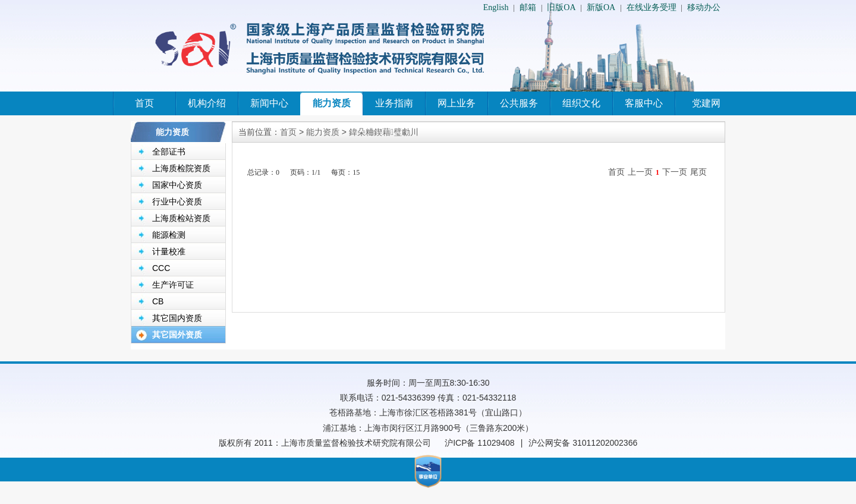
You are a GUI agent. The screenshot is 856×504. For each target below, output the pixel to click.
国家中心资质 (177, 185)
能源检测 (169, 235)
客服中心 (644, 103)
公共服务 (519, 103)
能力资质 (332, 103)
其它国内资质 (177, 318)
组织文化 (581, 103)
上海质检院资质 (181, 168)
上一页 (640, 172)
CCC (161, 268)
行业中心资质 (177, 201)
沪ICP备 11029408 (480, 443)
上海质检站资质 (181, 218)
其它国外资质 (177, 335)
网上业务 (457, 103)
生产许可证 (173, 285)
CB (158, 301)
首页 (144, 103)
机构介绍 (207, 103)
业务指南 (394, 103)
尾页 (698, 172)
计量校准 (169, 251)
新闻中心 (269, 103)
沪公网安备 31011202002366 (583, 443)
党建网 (706, 103)
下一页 (675, 172)
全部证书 (169, 152)
